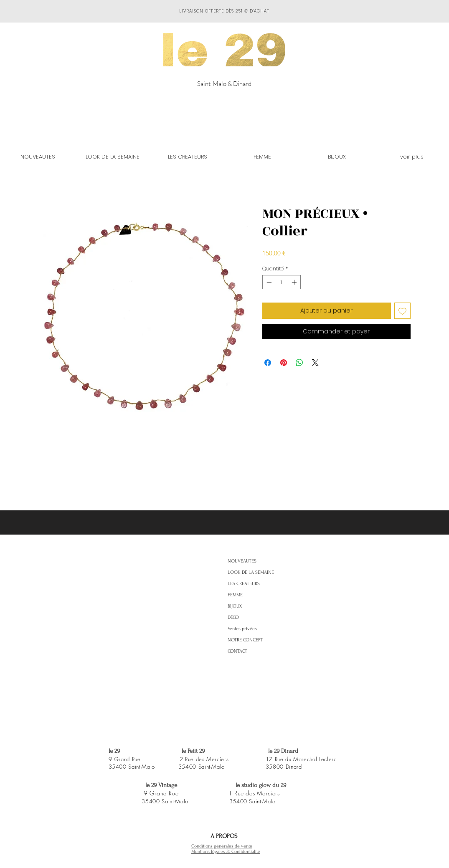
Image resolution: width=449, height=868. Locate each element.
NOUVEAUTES (242, 561)
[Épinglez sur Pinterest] (284, 363)
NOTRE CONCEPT (245, 640)
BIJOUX (235, 606)
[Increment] (295, 282)
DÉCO (233, 617)
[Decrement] (268, 282)
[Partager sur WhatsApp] (299, 363)
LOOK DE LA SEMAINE (251, 572)
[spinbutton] (282, 282)
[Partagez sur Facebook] (268, 363)
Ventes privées (242, 629)
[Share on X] (315, 363)
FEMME (235, 595)
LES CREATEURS (244, 584)
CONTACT (237, 651)
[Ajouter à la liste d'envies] (402, 311)
